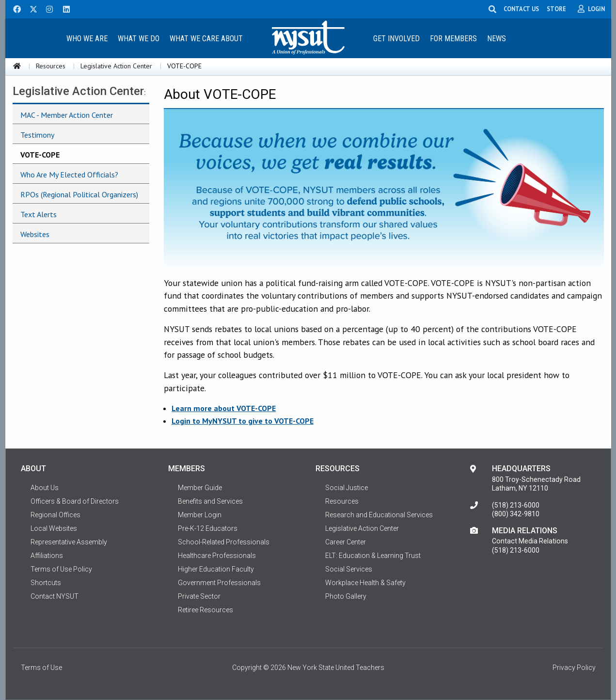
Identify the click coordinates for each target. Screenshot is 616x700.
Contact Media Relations (530, 541)
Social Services (349, 569)
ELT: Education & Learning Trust (373, 556)
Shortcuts (46, 583)
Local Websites (54, 528)
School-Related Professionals (224, 542)
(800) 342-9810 (516, 514)
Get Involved (396, 39)
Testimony (37, 135)
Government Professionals (219, 583)
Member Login (200, 515)
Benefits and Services (210, 501)
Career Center (346, 542)
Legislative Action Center (116, 66)
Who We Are (87, 39)
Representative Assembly (69, 542)
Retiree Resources (205, 610)
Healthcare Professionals (217, 556)
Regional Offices (55, 515)
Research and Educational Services (379, 515)
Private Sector (199, 596)
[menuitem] (87, 38)
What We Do (139, 39)
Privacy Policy (574, 668)
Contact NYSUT (55, 596)
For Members (453, 39)
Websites (35, 234)
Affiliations (47, 556)
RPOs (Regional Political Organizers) (79, 194)
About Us (45, 488)
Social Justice (347, 488)
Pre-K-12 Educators (208, 528)
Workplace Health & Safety (365, 583)
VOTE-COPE (40, 155)
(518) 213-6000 (516, 505)
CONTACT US (521, 9)
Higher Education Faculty (216, 569)
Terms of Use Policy (61, 569)
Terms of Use (41, 668)
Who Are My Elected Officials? (69, 175)
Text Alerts (39, 214)
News (497, 39)
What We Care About (206, 39)
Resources (51, 66)
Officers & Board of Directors (75, 501)
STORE (556, 9)
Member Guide (200, 488)
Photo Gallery (346, 596)
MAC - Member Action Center (67, 115)
